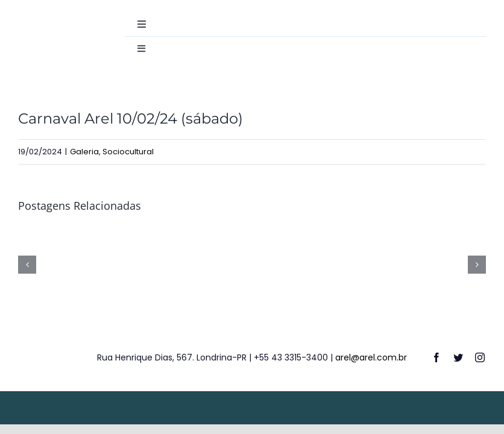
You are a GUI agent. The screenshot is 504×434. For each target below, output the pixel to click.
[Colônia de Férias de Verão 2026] (190, 235)
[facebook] (436, 357)
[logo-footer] (41, 340)
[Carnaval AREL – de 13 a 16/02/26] (66, 235)
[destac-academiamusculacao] (53, 17)
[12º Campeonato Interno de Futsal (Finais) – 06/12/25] (438, 235)
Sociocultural (128, 152)
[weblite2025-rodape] (252, 402)
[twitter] (458, 357)
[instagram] (480, 357)
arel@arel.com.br (371, 357)
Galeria (84, 152)
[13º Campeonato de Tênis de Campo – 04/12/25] (314, 235)
